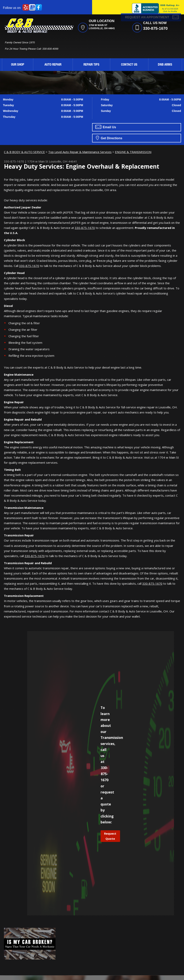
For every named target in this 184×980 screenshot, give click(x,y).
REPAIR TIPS (91, 65)
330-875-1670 (155, 28)
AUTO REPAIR (53, 65)
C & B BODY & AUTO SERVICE (24, 152)
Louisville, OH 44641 (63, 161)
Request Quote (110, 836)
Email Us (106, 127)
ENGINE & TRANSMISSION (133, 152)
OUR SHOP (18, 65)
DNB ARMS (165, 65)
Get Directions (109, 138)
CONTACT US (129, 65)
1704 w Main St (38, 161)
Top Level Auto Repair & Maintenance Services (80, 152)
